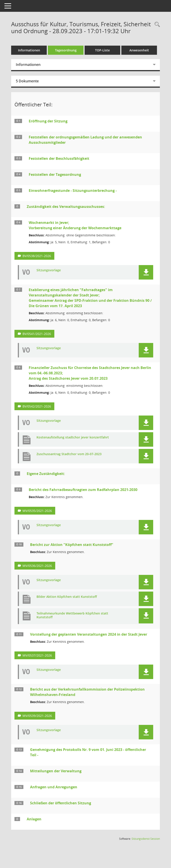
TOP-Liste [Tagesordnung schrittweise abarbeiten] (102, 50)
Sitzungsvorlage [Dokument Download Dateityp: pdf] (49, 270)
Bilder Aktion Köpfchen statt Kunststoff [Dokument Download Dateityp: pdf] (67, 597)
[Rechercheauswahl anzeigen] (156, 25)
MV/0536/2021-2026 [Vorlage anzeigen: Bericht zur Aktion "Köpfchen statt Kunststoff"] (37, 566)
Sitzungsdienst (146, 839)
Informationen (29, 50)
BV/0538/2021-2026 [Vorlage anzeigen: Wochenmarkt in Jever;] (37, 256)
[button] (146, 272)
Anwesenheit (139, 50)
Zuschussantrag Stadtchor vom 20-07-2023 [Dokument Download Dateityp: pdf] (69, 454)
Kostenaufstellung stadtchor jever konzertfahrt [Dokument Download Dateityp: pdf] (73, 437)
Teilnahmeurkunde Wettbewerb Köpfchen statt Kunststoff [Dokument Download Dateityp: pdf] (72, 615)
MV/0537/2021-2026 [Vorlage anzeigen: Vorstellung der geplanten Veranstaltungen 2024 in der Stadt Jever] (37, 655)
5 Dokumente (27, 81)
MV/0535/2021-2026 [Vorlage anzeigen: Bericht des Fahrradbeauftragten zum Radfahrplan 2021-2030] (37, 511)
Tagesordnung (66, 50)
